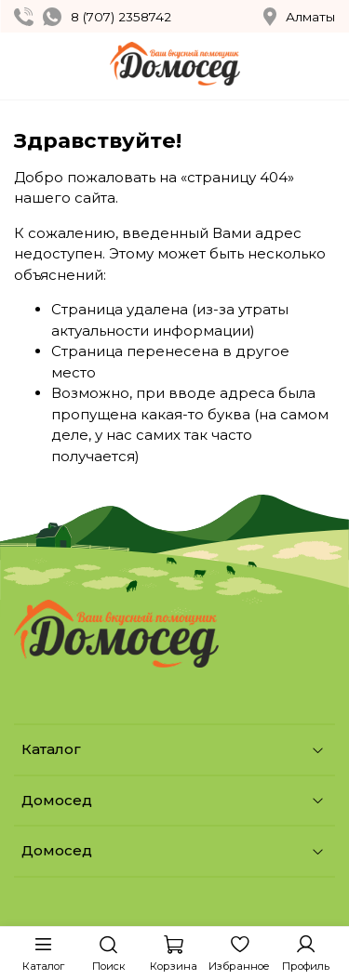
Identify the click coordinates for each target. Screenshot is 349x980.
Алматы (299, 17)
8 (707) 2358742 (121, 17)
